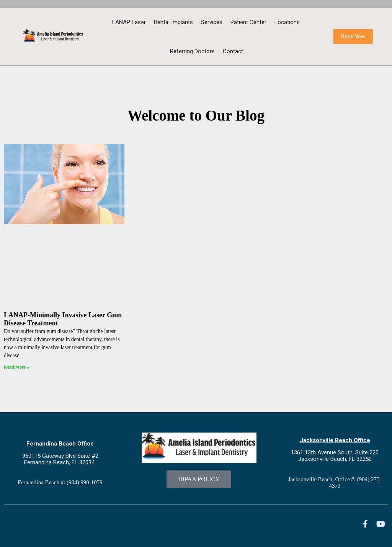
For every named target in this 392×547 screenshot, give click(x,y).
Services (212, 22)
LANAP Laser (129, 22)
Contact (233, 51)
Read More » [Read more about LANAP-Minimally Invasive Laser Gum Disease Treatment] (16, 367)
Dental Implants (173, 22)
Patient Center (248, 22)
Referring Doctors (192, 51)
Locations (287, 22)
